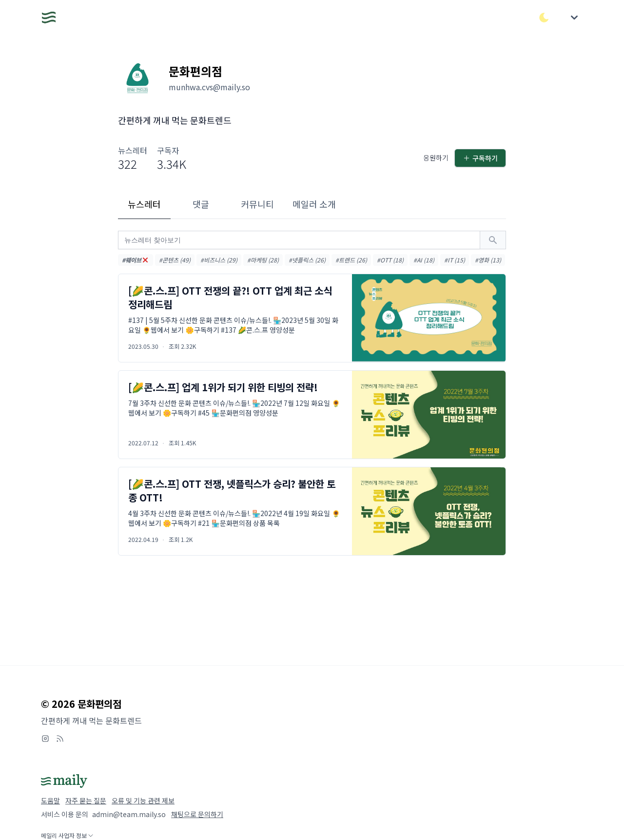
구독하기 (480, 158)
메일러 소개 (314, 204)
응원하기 (436, 158)
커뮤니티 (257, 204)
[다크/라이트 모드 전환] (544, 18)
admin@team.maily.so (129, 814)
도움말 (50, 800)
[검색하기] (493, 240)
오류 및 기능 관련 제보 (143, 800)
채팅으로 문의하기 (197, 814)
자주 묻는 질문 (86, 800)
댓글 (201, 204)
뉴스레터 (144, 204)
